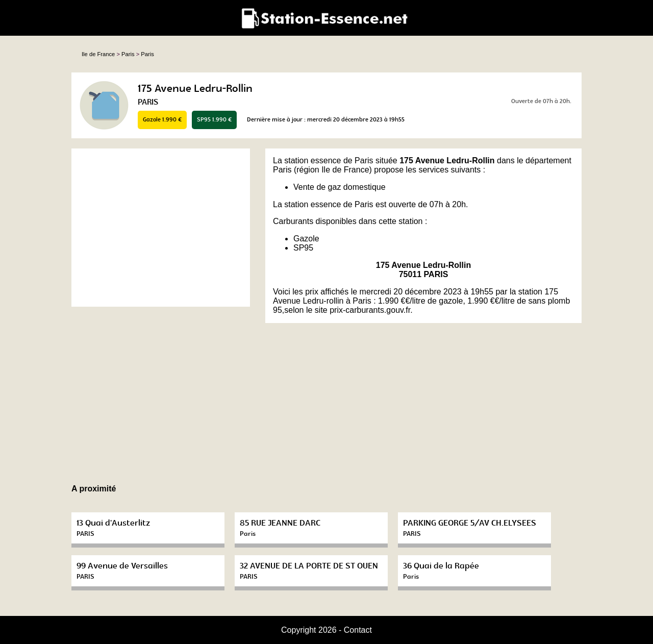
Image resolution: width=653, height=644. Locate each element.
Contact (358, 630)
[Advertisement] (161, 228)
